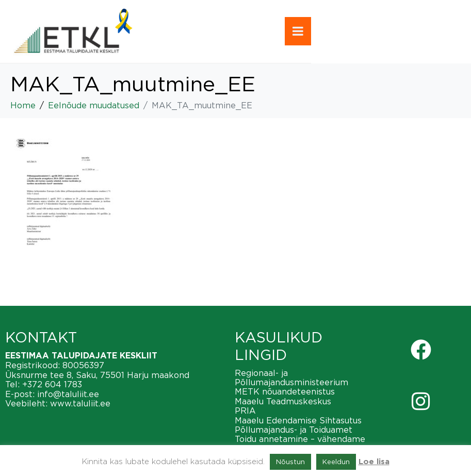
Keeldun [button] (336, 462)
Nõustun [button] (290, 462)
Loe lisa (374, 462)
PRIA (245, 411)
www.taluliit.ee (80, 403)
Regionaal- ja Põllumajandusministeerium (291, 377)
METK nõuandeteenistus (285, 391)
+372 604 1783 (52, 384)
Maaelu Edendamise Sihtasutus (298, 420)
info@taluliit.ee (68, 394)
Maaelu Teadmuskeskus (283, 401)
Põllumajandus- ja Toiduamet (294, 430)
